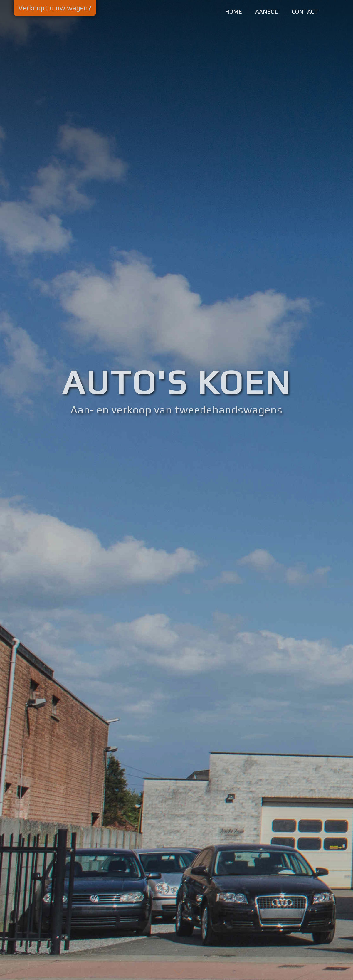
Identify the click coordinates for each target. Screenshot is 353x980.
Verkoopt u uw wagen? (55, 8)
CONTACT (305, 11)
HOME (233, 11)
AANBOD (267, 11)
